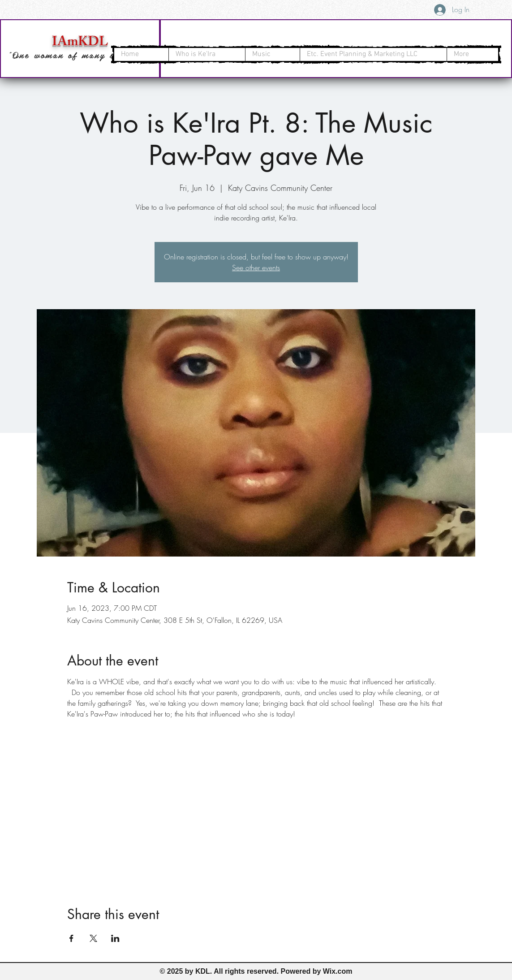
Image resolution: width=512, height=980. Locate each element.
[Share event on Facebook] (71, 938)
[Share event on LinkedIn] (115, 938)
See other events (256, 268)
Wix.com (338, 971)
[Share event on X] (93, 938)
